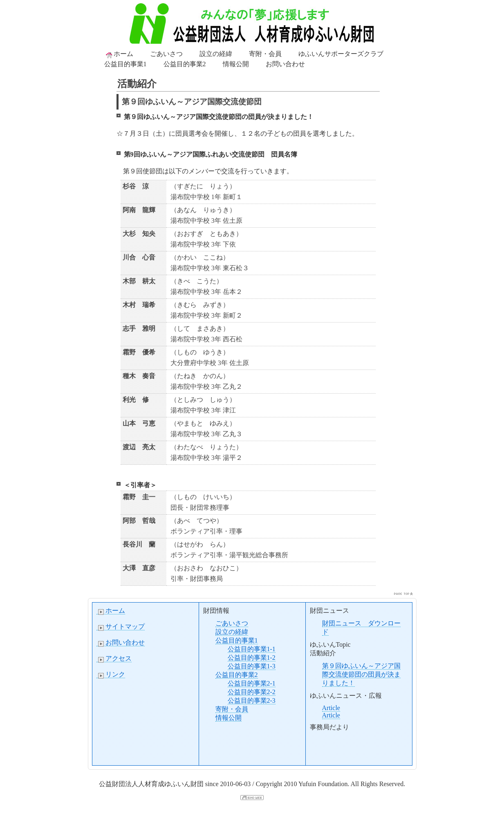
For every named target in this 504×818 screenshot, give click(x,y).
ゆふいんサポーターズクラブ (341, 54)
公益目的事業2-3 (252, 700)
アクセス (114, 659)
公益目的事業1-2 (252, 658)
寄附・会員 (265, 54)
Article (331, 708)
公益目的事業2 (185, 64)
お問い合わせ (285, 64)
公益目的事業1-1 (252, 649)
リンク (111, 675)
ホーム (119, 54)
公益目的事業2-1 (252, 683)
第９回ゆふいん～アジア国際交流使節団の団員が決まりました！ (361, 674)
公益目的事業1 (125, 64)
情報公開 (236, 64)
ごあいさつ (166, 54)
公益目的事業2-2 (252, 692)
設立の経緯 (216, 54)
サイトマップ (121, 627)
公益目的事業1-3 (252, 666)
